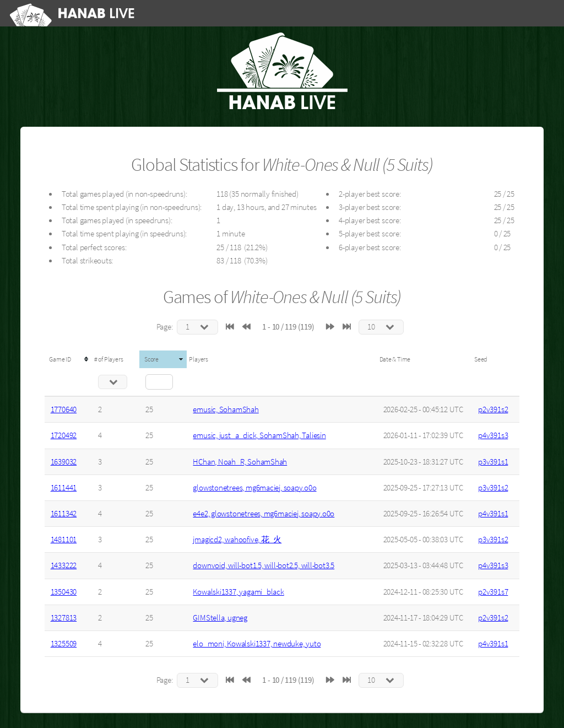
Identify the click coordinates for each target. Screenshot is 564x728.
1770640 (64, 409)
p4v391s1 (493, 514)
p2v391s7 (493, 592)
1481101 (64, 540)
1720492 (64, 435)
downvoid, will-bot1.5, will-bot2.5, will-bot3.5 (264, 565)
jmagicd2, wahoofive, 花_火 (237, 540)
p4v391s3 (493, 435)
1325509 (64, 644)
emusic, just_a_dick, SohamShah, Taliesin (259, 435)
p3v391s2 (493, 488)
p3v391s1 (493, 462)
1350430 (64, 592)
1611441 (64, 488)
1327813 (64, 618)
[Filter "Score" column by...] (159, 382)
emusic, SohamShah (226, 409)
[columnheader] (68, 359)
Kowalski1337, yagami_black (238, 592)
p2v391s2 (493, 409)
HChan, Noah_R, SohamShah (240, 462)
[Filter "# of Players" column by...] (113, 382)
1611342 (64, 514)
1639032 (64, 462)
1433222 (64, 565)
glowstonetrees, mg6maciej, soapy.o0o (254, 488)
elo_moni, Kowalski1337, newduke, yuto (257, 644)
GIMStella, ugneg (220, 618)
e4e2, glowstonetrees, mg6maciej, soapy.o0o (264, 514)
